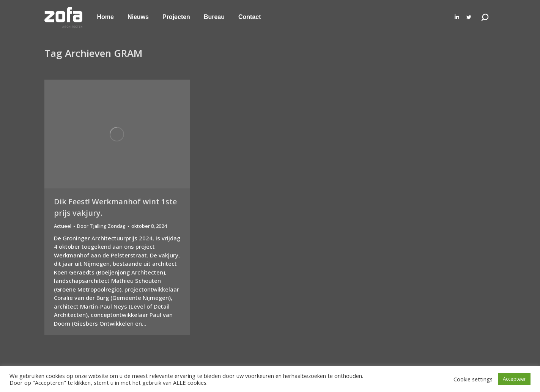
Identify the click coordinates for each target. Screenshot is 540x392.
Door (101, 226)
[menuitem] (105, 17)
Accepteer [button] (514, 379)
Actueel (63, 226)
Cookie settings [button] (473, 379)
